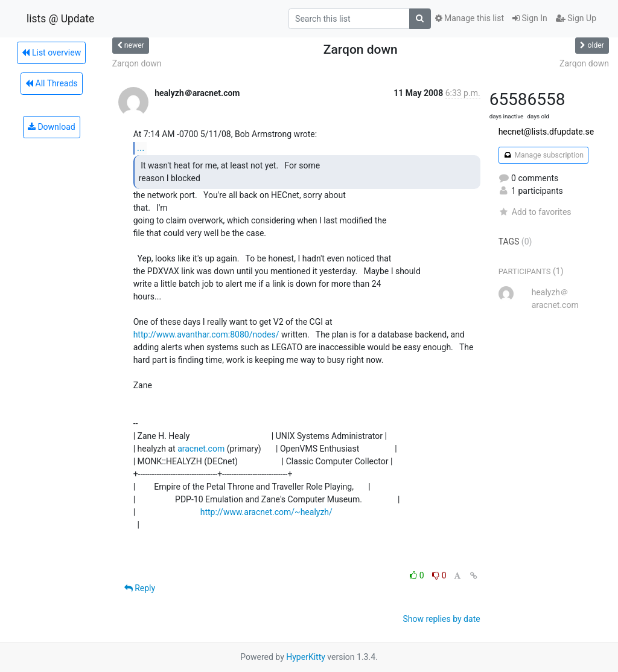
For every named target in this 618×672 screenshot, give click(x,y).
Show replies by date (441, 619)
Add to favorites (535, 212)
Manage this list (470, 18)
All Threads (51, 83)
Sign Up (576, 18)
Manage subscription (543, 155)
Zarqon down (137, 63)
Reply (140, 588)
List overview (51, 53)
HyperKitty (306, 657)
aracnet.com (201, 449)
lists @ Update (60, 19)
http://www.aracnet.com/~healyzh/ (266, 512)
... (141, 148)
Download (52, 127)
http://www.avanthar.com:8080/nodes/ (206, 334)
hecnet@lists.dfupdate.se (546, 132)
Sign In (530, 18)
